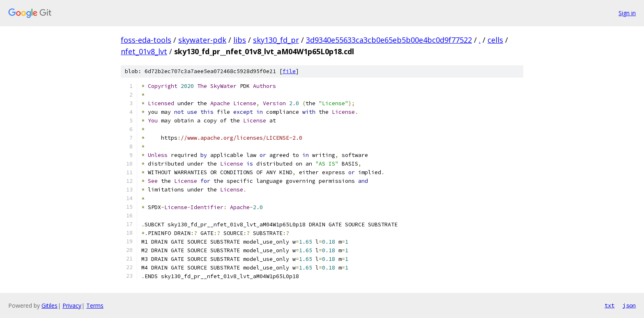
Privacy (72, 305)
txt (609, 305)
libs (240, 40)
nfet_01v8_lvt (144, 51)
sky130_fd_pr (276, 40)
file (289, 71)
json (629, 305)
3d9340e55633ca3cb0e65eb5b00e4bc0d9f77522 (389, 40)
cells (495, 40)
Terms (95, 305)
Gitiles (49, 305)
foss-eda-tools (146, 40)
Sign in (627, 13)
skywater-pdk (202, 40)
